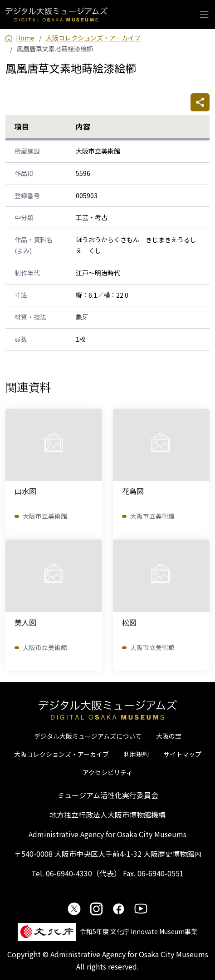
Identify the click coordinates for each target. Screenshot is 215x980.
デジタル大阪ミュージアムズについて (88, 736)
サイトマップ (182, 754)
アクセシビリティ (107, 772)
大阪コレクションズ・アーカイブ (61, 754)
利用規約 (136, 754)
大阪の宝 (169, 736)
